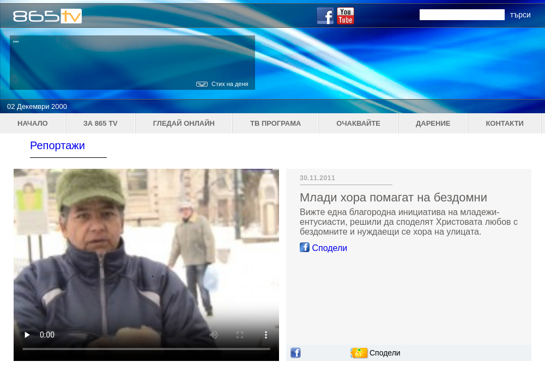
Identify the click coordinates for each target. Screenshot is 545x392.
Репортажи (57, 145)
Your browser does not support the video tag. (146, 265)
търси (520, 15)
